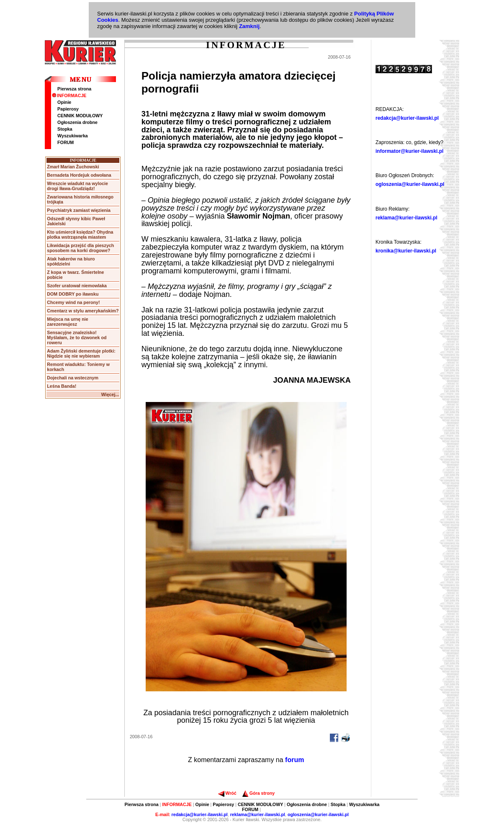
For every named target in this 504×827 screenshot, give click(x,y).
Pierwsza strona (74, 89)
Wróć (227, 793)
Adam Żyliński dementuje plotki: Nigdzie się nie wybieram (81, 353)
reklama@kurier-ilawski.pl (406, 218)
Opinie (64, 102)
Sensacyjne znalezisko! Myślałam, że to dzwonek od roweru (77, 337)
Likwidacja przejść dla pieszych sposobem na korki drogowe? (80, 248)
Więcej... (110, 394)
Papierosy (68, 109)
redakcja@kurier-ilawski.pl (407, 118)
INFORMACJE (69, 95)
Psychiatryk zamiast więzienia (79, 210)
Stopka (65, 129)
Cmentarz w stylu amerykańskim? (83, 311)
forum (294, 760)
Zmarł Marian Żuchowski (73, 167)
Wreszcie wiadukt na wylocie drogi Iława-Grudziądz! (77, 186)
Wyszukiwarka (73, 136)
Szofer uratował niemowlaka (77, 286)
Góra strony (258, 793)
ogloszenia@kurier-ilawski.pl (410, 184)
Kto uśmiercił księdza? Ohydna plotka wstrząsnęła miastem (80, 234)
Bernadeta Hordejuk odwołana (79, 175)
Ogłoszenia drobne (77, 122)
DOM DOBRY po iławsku (73, 294)
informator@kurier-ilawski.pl (409, 151)
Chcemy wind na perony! (73, 302)
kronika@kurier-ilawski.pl (406, 251)
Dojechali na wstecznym (73, 378)
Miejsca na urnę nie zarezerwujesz (67, 322)
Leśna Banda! (62, 386)
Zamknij (249, 26)
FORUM (66, 142)
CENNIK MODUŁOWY (80, 116)
